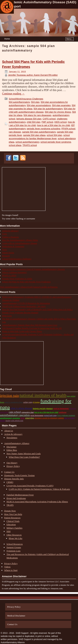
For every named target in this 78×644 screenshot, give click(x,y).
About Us (9, 431)
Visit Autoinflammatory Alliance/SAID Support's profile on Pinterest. (29, 287)
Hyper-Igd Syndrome (16, 498)
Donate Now (10, 511)
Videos (7, 567)
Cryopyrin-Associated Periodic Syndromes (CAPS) (30, 486)
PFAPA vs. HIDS (9, 276)
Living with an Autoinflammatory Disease (20, 243)
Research (6, 256)
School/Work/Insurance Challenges (26, 99)
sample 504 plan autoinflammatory (39, 132)
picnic (22, 418)
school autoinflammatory (27, 142)
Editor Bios (12, 450)
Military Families (14, 528)
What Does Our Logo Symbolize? (24, 457)
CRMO (10, 482)
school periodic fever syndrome (56, 142)
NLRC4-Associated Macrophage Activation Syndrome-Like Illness (37, 502)
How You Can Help (13, 514)
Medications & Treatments (13, 246)
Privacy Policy (13, 466)
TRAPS (10, 505)
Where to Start (11, 570)
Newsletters (12, 438)
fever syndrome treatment (66, 415)
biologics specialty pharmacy (43, 408)
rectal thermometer (37, 415)
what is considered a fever (14, 402)
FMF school (47, 122)
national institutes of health (43, 395)
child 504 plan (34, 122)
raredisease (63, 412)
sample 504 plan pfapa (34, 135)
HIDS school (60, 122)
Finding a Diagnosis (10, 237)
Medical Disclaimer (16, 616)
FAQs (4, 234)
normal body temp (50, 415)
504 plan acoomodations (39, 105)
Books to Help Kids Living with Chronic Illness (22, 331)
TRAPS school (30, 145)
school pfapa (15, 145)
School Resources (15, 544)
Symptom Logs (13, 551)
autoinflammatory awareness (10, 418)
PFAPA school (68, 129)
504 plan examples (61, 105)
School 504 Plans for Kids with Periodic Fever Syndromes (26, 282)
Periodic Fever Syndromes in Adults (17, 279)
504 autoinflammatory (19, 102)
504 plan (35, 102)
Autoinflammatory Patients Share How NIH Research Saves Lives (30, 325)
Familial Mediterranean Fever (20, 495)
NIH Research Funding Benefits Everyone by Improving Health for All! (32, 328)
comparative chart (27, 412)
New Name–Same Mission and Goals (24, 454)
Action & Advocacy (10, 231)
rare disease (15, 132)
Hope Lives (7, 316)
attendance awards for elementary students (49, 418)
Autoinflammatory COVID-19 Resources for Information (26, 303)
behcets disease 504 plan (29, 119)
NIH (8, 531)
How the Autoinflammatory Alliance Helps (20, 240)
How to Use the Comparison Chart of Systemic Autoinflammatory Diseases (33, 269)
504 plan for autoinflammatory (48, 109)
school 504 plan (54, 135)
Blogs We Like (16, 538)
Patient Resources (12, 518)
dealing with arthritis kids (14, 421)
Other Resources (14, 535)
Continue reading (13, 94)
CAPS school (49, 119)
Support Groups (14, 547)
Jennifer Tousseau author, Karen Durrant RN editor (33, 75)
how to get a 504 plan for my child (54, 125)
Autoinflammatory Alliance (17, 443)
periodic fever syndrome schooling (43, 129)
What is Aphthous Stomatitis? (14, 272)
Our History (12, 463)
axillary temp (28, 402)
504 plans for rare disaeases (37, 115)
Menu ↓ (70, 39)
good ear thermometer (61, 408)
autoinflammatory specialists (15, 415)
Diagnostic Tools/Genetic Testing (19, 475)
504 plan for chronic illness (58, 112)
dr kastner (36, 402)
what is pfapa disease (21, 408)
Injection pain (9, 396)
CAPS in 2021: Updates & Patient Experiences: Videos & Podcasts (39, 489)
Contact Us (9, 472)
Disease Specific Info (14, 479)
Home (7, 39)
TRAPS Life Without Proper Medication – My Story (24, 306)
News (4, 250)
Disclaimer (11, 447)
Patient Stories (8, 253)
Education (11, 524)
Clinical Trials (13, 521)
